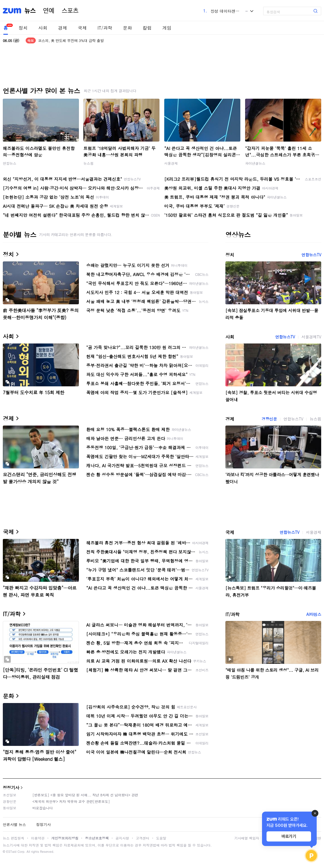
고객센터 (143, 838)
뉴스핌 (88, 163)
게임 (167, 28)
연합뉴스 (10, 163)
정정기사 (11, 787)
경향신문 (269, 419)
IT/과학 (105, 28)
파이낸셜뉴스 (255, 163)
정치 (23, 28)
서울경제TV (311, 337)
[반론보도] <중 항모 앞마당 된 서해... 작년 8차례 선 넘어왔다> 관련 (85, 795)
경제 (63, 28)
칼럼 (147, 28)
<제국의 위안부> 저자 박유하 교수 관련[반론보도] (71, 801)
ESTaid (11, 852)
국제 (82, 28)
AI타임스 (314, 614)
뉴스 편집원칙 (14, 838)
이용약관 (38, 838)
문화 (127, 28)
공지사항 (122, 838)
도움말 (161, 838)
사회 (43, 28)
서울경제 (171, 163)
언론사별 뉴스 (14, 824)
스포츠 (70, 11)
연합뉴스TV (311, 255)
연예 (49, 11)
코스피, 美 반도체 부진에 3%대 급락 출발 (71, 40)
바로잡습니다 (43, 808)
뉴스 (30, 11)
